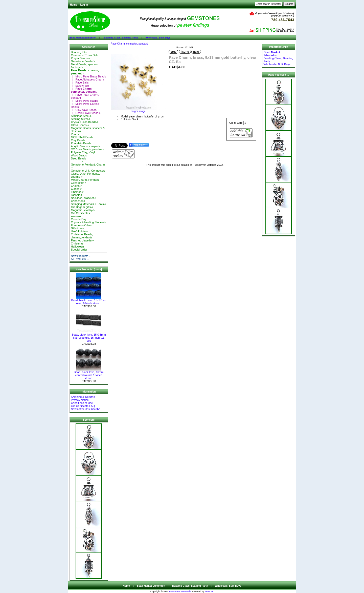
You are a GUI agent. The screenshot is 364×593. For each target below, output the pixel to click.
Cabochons (78, 201)
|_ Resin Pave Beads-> (86, 113)
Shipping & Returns (83, 397)
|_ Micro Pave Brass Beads (88, 76)
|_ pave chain (80, 86)
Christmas (77, 243)
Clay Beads (78, 140)
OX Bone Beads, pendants (87, 149)
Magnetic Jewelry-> (83, 210)
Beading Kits (79, 52)
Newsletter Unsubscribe (85, 409)
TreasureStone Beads (180, 591)
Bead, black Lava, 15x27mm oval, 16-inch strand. (89, 300)
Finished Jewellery (82, 240)
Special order (79, 250)
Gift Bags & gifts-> (82, 207)
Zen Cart (209, 591)
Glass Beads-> (80, 125)
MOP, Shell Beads (82, 137)
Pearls (75, 134)
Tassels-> (77, 195)
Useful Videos (79, 231)
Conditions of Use (82, 403)
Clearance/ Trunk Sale (85, 55)
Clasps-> (76, 189)
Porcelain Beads (81, 143)
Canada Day (78, 219)
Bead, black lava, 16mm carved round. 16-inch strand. (89, 374)
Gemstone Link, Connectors (88, 171)
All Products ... (80, 259)
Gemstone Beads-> (83, 61)
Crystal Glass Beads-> (85, 122)
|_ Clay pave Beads (84, 110)
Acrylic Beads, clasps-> (85, 146)
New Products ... (81, 256)
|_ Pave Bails (80, 83)
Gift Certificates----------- (80, 215)
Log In (84, 5)
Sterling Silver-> (81, 119)
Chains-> (76, 186)
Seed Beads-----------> (78, 160)
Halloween (77, 247)
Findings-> (77, 192)
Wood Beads (79, 155)
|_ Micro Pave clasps (84, 101)
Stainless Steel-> (81, 116)
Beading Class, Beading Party (121, 38)
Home (74, 5)
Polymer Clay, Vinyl (83, 152)
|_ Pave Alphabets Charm (87, 79)
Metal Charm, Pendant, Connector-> (85, 181)
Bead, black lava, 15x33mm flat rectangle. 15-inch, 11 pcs (89, 336)
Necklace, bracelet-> (84, 198)
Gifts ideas (77, 228)
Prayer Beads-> (81, 58)
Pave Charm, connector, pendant (129, 44)
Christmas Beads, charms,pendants (82, 236)
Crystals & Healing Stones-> (88, 222)
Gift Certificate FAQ (83, 406)
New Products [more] (89, 269)
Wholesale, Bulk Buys (158, 38)
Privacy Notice (80, 400)
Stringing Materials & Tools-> (88, 204)
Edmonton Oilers (81, 225)
